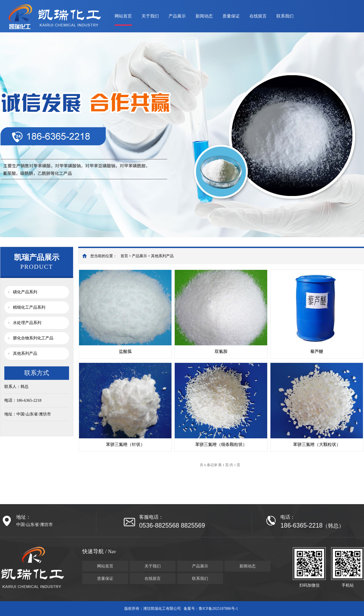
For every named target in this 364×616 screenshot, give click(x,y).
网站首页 (123, 16)
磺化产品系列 (25, 292)
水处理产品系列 (27, 323)
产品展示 (177, 16)
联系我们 (285, 16)
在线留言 (258, 16)
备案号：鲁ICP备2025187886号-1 (211, 609)
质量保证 (231, 16)
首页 (124, 256)
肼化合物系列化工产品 (33, 338)
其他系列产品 (25, 353)
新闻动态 (204, 16)
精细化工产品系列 (29, 307)
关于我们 (150, 16)
